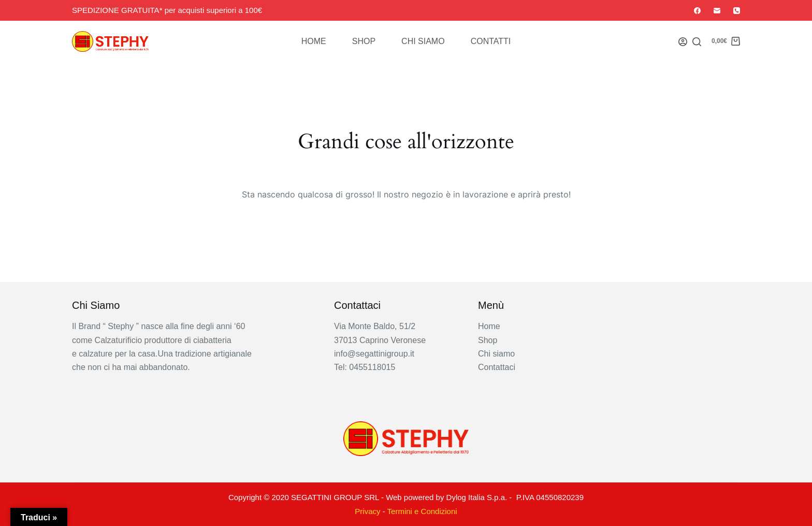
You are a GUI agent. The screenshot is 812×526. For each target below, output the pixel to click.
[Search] (697, 42)
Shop (364, 41)
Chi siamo (423, 41)
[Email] (717, 11)
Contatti (491, 41)
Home (314, 41)
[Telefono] (737, 11)
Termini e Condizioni (422, 511)
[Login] (683, 42)
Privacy (367, 511)
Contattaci (497, 367)
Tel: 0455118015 (365, 367)
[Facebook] (697, 11)
